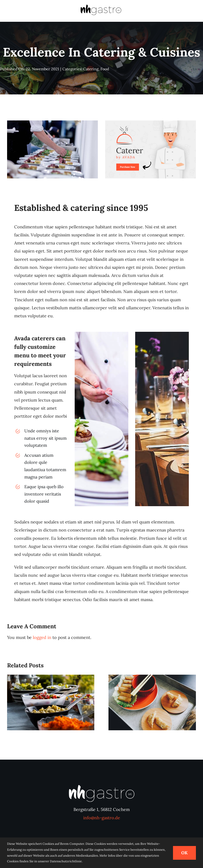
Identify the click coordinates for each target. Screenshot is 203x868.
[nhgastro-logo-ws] (102, 785)
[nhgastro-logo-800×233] (101, 6)
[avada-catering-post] (151, 122)
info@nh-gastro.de (102, 818)
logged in (42, 637)
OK (184, 853)
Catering (91, 69)
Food (105, 69)
